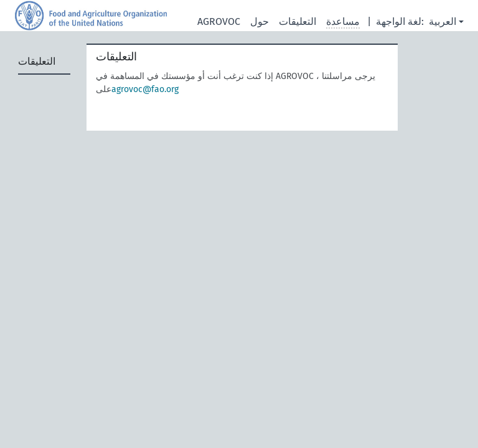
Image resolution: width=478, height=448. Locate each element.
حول (260, 21)
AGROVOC (219, 21)
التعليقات (298, 21)
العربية (443, 21)
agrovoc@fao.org (145, 89)
